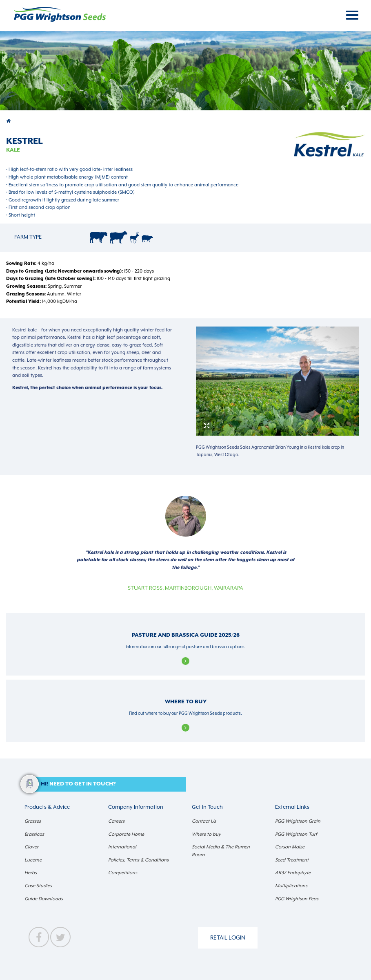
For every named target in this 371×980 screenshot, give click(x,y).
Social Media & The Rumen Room (221, 851)
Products (9, 121)
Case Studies (38, 886)
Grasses (33, 821)
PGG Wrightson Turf (296, 834)
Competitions (123, 873)
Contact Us (204, 821)
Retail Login (228, 937)
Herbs (31, 873)
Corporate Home (126, 834)
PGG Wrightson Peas (297, 899)
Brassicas (34, 834)
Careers (116, 821)
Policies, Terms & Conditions (138, 860)
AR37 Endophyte (293, 873)
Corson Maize (290, 847)
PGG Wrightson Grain (298, 821)
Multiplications (291, 886)
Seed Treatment (292, 860)
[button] (105, 784)
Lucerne (33, 860)
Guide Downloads (44, 899)
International (122, 847)
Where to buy (206, 834)
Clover (31, 847)
